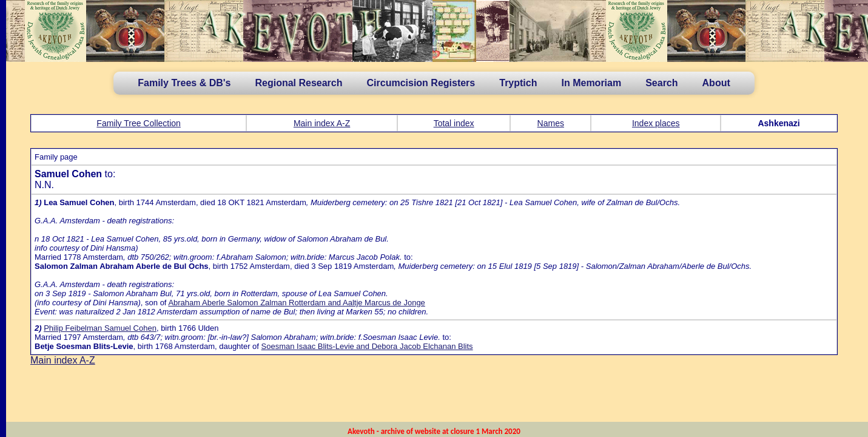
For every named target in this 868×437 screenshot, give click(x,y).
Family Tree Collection (139, 123)
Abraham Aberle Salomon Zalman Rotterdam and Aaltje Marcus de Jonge (296, 303)
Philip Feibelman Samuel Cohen (100, 328)
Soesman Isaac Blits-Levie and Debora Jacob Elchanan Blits (367, 346)
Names (551, 123)
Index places (656, 123)
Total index (454, 123)
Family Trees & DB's (184, 83)
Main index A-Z (322, 123)
